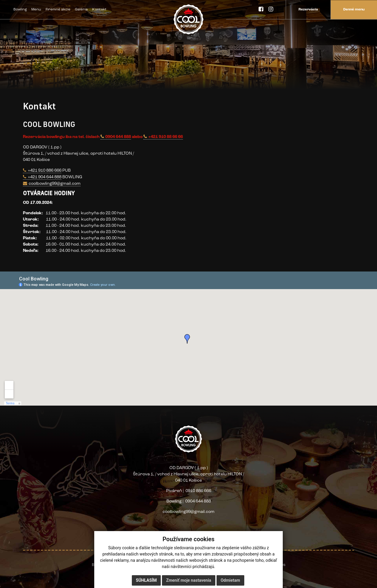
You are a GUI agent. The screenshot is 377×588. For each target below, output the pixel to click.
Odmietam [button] (230, 580)
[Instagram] (271, 10)
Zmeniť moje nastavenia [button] (189, 580)
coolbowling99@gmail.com (55, 184)
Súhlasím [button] (146, 580)
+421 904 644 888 (45, 177)
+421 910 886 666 (45, 171)
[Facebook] (261, 10)
